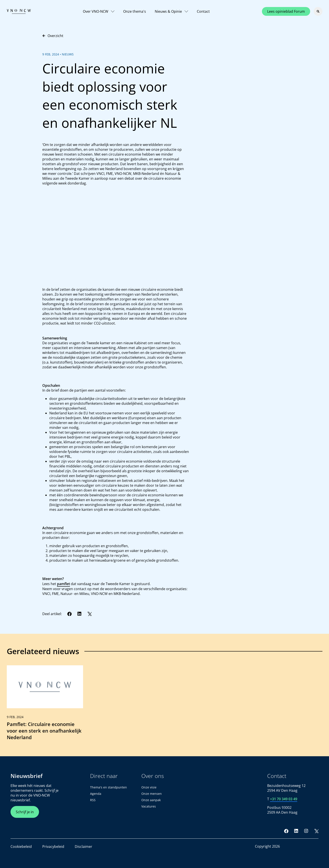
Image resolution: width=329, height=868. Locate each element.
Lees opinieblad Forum (286, 11)
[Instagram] (306, 831)
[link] (45, 705)
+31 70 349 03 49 (284, 799)
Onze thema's (135, 11)
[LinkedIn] (80, 614)
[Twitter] (89, 614)
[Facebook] (69, 614)
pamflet (63, 584)
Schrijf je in (25, 812)
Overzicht (53, 36)
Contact (203, 11)
